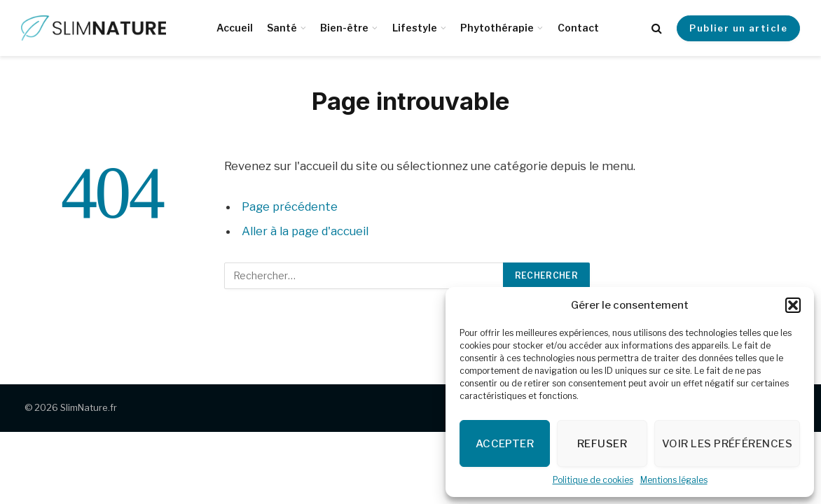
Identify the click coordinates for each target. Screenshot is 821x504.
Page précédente (290, 206)
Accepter (505, 444)
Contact (578, 28)
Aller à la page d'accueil (305, 231)
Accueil (235, 28)
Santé (282, 28)
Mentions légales (674, 480)
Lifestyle (415, 28)
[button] (793, 305)
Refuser (602, 444)
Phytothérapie (497, 28)
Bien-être (344, 28)
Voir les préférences (727, 444)
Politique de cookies (593, 480)
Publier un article (738, 28)
